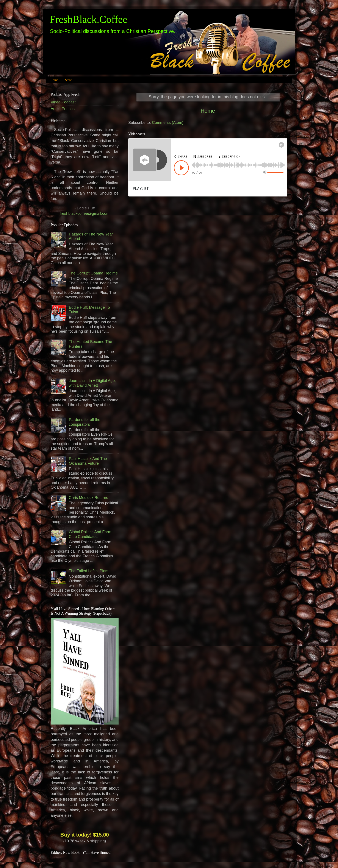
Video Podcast (63, 102)
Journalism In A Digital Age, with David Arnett (92, 383)
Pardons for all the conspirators (84, 422)
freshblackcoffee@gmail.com (85, 213)
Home (54, 80)
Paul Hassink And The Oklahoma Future (88, 461)
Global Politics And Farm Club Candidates (90, 534)
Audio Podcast (63, 109)
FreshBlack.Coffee (88, 19)
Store (68, 80)
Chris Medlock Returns (88, 498)
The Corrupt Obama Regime (93, 273)
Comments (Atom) (168, 123)
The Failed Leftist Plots (88, 571)
